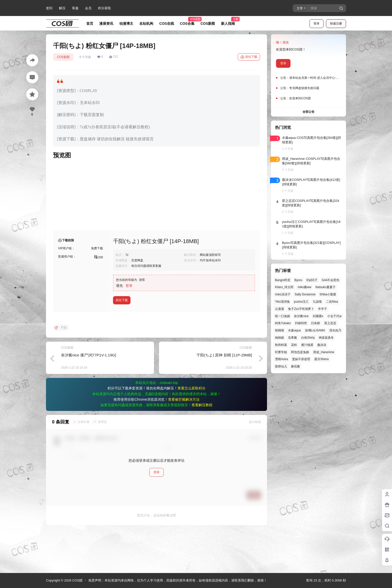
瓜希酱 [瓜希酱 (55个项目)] (292, 338)
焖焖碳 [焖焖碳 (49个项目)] (279, 338)
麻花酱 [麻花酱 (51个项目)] (295, 366)
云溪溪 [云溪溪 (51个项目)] (279, 309)
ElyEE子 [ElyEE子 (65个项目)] (312, 280)
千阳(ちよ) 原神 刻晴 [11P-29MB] (224, 395)
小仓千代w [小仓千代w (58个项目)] (334, 316)
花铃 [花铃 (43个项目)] (294, 345)
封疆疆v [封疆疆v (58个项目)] (318, 316)
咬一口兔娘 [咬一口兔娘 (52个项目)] (282, 316)
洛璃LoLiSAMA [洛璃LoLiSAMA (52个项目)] (315, 330)
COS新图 (63, 57)
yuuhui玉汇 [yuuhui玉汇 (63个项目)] (301, 302)
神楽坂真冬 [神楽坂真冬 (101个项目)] (326, 338)
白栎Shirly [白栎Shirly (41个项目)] (308, 338)
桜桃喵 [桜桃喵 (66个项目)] (279, 330)
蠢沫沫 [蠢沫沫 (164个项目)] (322, 345)
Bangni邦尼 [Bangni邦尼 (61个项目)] (283, 280)
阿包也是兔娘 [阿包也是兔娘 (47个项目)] (300, 352)
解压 (62, 8)
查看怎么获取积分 (191, 428)
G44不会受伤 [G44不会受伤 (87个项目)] (331, 280)
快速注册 (336, 24)
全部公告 (308, 112)
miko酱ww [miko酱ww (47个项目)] (304, 287)
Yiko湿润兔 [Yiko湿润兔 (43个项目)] (282, 302)
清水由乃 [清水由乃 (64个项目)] (335, 330)
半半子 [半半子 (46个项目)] (322, 309)
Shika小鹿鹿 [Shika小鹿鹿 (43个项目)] (328, 294)
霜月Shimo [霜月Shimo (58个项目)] (321, 359)
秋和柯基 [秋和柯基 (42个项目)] (281, 345)
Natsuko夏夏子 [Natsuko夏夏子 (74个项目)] (325, 287)
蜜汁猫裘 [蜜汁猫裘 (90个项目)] (307, 345)
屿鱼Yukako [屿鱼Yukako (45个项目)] (283, 323)
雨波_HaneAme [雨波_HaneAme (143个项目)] (324, 352)
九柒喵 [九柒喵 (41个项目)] (317, 302)
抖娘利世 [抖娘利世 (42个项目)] (301, 323)
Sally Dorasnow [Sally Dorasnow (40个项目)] (305, 294)
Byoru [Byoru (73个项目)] (298, 280)
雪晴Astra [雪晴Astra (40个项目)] (281, 359)
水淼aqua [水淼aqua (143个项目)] (294, 330)
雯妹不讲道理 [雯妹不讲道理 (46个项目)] (301, 359)
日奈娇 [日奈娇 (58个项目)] (315, 323)
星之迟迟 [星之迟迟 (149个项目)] (330, 323)
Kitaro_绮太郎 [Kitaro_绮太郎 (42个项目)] (284, 287)
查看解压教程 (202, 445)
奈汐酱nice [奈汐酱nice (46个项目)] (301, 316)
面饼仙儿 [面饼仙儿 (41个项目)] (281, 366)
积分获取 (104, 8)
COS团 (77, 580)
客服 (75, 8)
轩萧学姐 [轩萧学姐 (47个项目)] (281, 352)
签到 (49, 8)
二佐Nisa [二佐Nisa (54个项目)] (332, 302)
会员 (88, 8)
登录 (316, 24)
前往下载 (249, 57)
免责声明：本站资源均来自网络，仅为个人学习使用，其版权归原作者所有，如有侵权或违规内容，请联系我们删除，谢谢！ (178, 580)
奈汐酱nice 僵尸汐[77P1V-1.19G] (88, 395)
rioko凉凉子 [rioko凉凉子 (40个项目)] (283, 294)
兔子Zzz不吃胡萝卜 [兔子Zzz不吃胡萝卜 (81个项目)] (301, 309)
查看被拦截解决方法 (184, 440)
